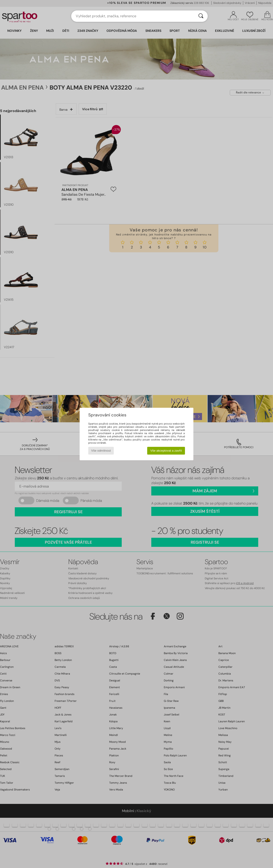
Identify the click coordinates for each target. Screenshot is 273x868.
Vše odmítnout (101, 451)
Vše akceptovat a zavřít (166, 451)
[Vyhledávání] (201, 16)
